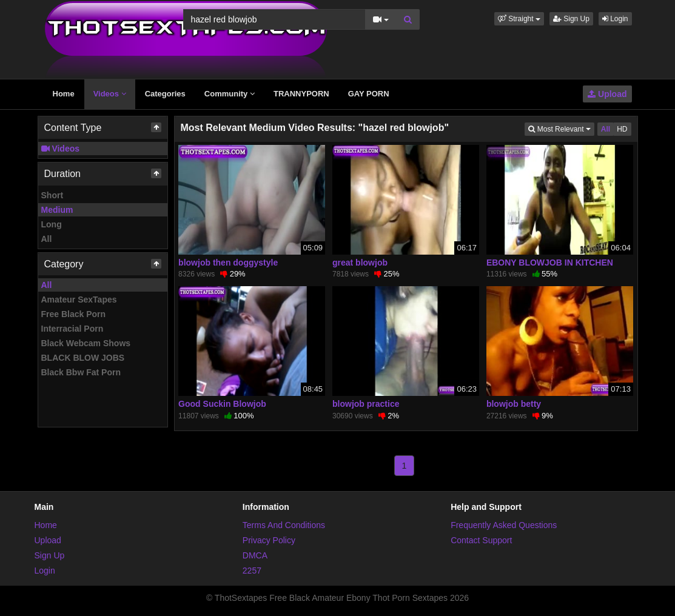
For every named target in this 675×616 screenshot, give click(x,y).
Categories (165, 94)
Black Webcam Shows (86, 343)
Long (52, 224)
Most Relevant (561, 128)
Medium (57, 210)
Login (615, 19)
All (47, 239)
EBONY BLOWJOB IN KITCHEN (550, 263)
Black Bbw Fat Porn (81, 372)
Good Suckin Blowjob (222, 404)
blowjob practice (366, 404)
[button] (519, 19)
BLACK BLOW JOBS (83, 358)
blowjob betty (514, 404)
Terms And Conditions (284, 525)
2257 (252, 571)
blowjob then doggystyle (228, 263)
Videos (110, 94)
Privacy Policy (269, 540)
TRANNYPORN (301, 94)
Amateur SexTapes (79, 300)
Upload (607, 94)
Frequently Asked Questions (504, 525)
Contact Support (481, 540)
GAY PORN (369, 94)
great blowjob (360, 263)
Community (230, 94)
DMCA (255, 555)
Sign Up (571, 19)
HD (622, 129)
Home (64, 94)
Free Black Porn (74, 314)
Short (52, 195)
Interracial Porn (72, 329)
